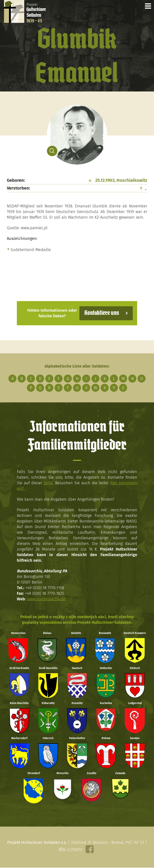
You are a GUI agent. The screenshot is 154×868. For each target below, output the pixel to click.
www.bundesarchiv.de (46, 599)
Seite (48, 483)
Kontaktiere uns (102, 313)
